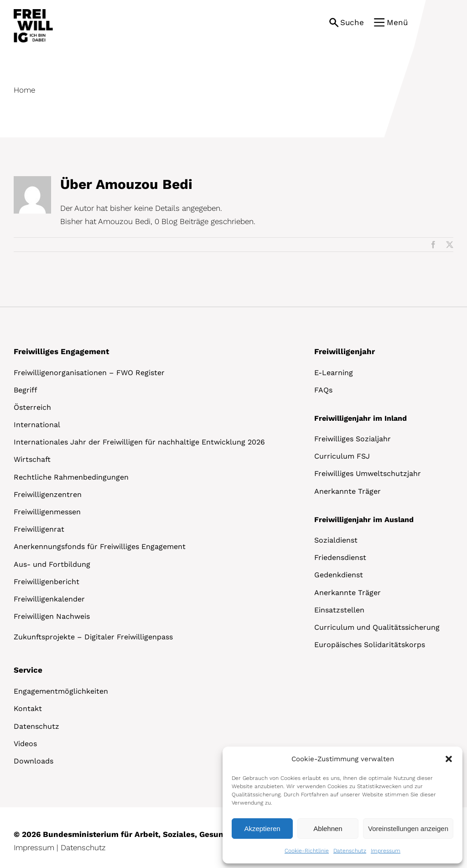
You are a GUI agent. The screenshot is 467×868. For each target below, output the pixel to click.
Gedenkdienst (339, 575)
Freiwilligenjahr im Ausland (364, 520)
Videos (25, 744)
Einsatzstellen (339, 610)
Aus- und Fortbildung (52, 564)
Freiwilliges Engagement (61, 351)
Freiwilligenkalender (49, 599)
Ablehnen (328, 829)
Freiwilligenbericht (47, 582)
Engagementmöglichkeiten (61, 691)
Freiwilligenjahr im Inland (361, 418)
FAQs (323, 390)
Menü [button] (397, 22)
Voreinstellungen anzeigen (408, 829)
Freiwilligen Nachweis (52, 616)
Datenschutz (350, 851)
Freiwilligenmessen (47, 512)
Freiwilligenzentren (48, 494)
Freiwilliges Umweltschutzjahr (368, 473)
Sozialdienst (336, 540)
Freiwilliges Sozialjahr (353, 439)
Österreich (32, 407)
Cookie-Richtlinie (307, 851)
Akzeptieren (262, 829)
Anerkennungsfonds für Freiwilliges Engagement (100, 546)
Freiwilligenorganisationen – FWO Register (89, 373)
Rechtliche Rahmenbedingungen (71, 477)
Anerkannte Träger (348, 491)
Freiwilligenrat (39, 529)
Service (28, 670)
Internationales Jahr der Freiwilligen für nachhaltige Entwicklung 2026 (139, 442)
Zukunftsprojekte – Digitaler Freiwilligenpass (93, 637)
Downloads (34, 761)
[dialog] (342, 805)
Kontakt (28, 709)
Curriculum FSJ (342, 456)
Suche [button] (352, 22)
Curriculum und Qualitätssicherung (377, 627)
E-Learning (334, 373)
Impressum (386, 851)
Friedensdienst (340, 557)
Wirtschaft (32, 459)
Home (24, 90)
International (37, 425)
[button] (449, 759)
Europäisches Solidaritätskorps (370, 645)
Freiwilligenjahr (345, 351)
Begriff (26, 390)
